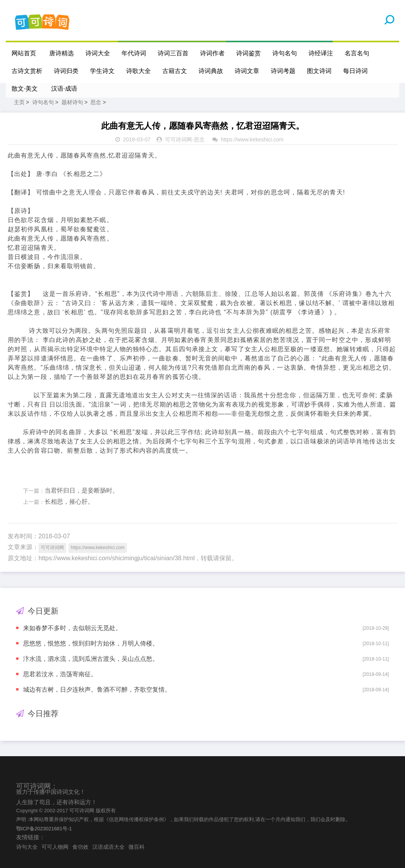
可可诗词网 (178, 139)
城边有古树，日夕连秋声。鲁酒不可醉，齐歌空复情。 (97, 690)
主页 (19, 102)
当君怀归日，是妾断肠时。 (82, 490)
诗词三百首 (173, 53)
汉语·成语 (64, 89)
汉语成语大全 (108, 847)
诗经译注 (321, 53)
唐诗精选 (62, 53)
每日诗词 (355, 71)
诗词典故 (211, 71)
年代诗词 (134, 53)
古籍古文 (175, 71)
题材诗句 (72, 102)
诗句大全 (27, 847)
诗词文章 (247, 71)
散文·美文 (25, 89)
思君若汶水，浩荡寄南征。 (60, 674)
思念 (96, 102)
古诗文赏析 (27, 71)
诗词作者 (212, 53)
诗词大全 (98, 53)
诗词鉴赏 (248, 53)
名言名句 (357, 53)
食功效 (80, 847)
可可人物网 (55, 847)
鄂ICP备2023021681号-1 (44, 829)
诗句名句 (285, 53)
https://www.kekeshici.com (252, 139)
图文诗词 (319, 71)
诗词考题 (283, 71)
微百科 (137, 847)
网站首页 (24, 53)
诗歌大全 (138, 71)
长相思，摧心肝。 (69, 502)
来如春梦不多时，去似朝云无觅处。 (72, 628)
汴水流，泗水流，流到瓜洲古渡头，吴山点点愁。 (91, 659)
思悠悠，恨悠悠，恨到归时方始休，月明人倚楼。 (91, 643)
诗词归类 (66, 71)
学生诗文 (102, 71)
